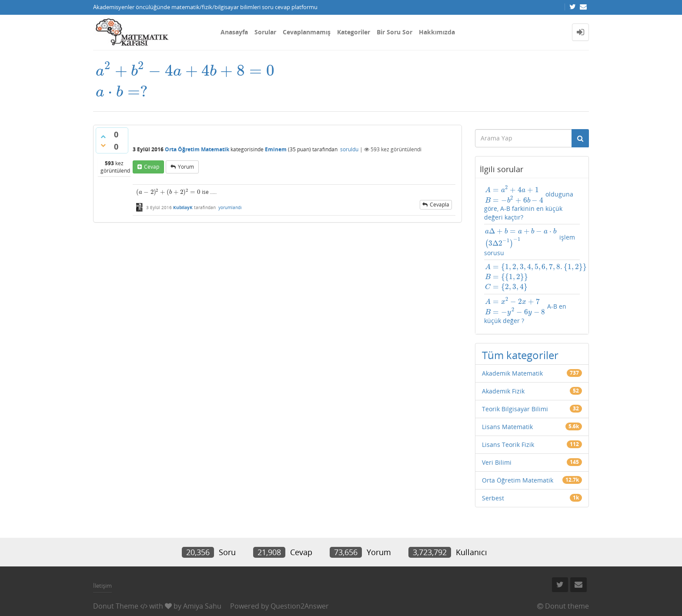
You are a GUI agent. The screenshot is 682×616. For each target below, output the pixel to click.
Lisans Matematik (507, 427)
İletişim (102, 586)
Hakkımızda (437, 32)
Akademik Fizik (503, 391)
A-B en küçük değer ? (525, 311)
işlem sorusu (530, 242)
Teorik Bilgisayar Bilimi (515, 409)
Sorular (265, 32)
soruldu (349, 149)
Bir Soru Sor (394, 32)
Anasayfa (234, 32)
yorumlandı (230, 207)
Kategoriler (354, 32)
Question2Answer (300, 606)
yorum (186, 167)
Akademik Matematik (512, 373)
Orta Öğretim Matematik (197, 149)
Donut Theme (116, 606)
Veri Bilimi (497, 462)
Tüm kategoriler (520, 355)
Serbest (493, 498)
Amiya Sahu (202, 606)
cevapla (440, 205)
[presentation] (185, 80)
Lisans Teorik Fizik (508, 445)
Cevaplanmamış (307, 32)
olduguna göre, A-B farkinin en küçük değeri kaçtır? (529, 203)
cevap (152, 167)
